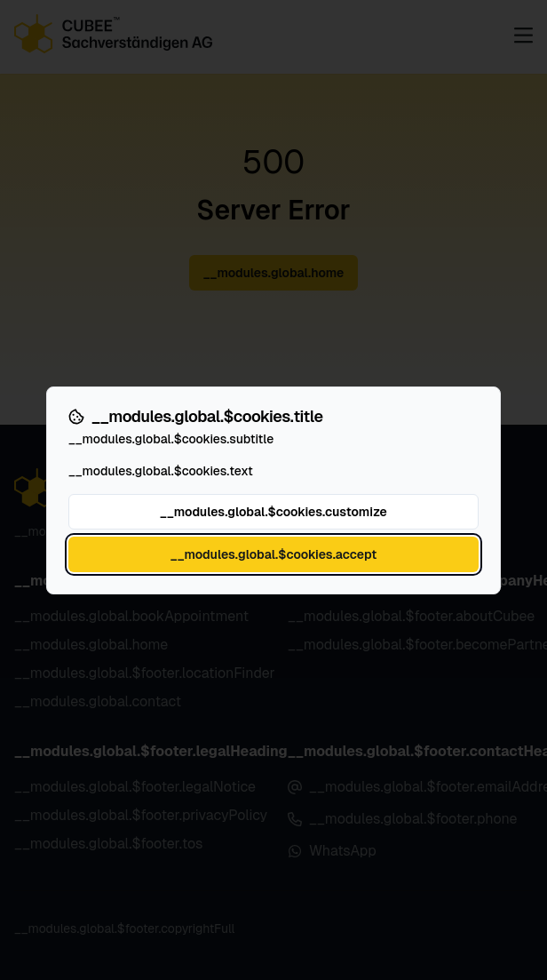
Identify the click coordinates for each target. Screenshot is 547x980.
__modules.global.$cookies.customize (273, 512)
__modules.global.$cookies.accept (273, 554)
